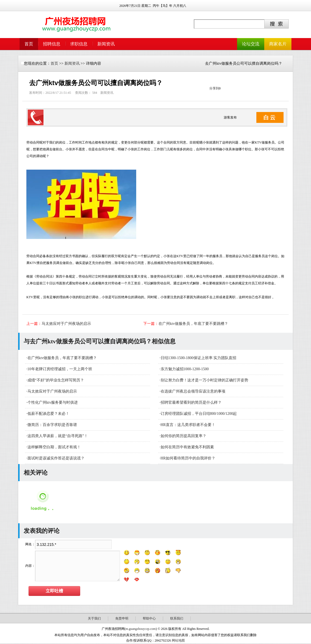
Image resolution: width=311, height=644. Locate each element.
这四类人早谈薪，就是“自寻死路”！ (58, 436)
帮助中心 (149, 618)
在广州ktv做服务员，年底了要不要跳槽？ (193, 324)
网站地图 (178, 640)
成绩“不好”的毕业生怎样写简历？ (56, 380)
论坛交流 (251, 44)
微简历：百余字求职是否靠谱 (52, 425)
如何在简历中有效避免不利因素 (187, 447)
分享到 (214, 88)
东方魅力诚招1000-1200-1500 (185, 369)
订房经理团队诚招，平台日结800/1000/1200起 (199, 414)
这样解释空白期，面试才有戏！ (54, 447)
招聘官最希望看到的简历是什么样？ (191, 402)
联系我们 (177, 618)
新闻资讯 (106, 44)
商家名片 (278, 44)
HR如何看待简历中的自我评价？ (188, 458)
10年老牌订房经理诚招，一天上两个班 (60, 369)
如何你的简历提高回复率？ (184, 436)
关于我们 (94, 618)
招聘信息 (52, 44)
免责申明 (122, 618)
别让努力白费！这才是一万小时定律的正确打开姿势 (204, 380)
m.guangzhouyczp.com (141, 629)
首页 (29, 44)
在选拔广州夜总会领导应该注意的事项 (193, 391)
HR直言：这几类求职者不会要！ (188, 425)
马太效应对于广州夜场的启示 (66, 324)
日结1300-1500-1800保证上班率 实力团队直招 (199, 358)
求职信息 (79, 44)
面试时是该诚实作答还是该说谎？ (56, 458)
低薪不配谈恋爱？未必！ (48, 414)
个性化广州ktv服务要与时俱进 (53, 402)
